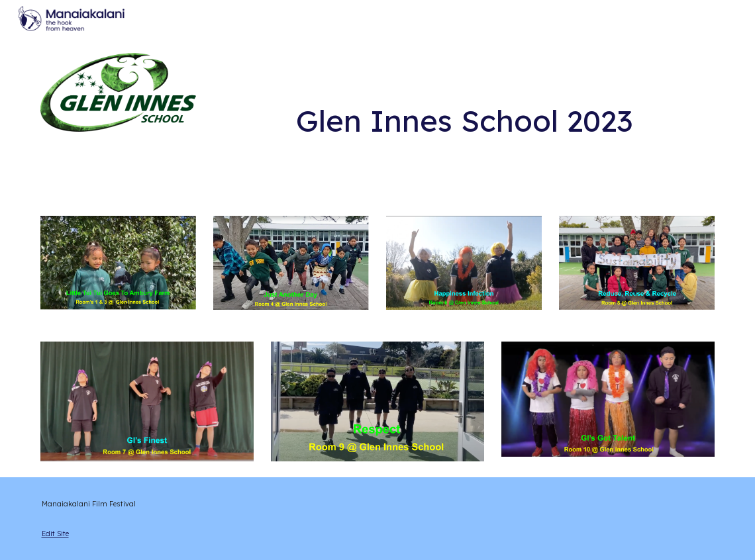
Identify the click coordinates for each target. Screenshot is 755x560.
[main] (464, 100)
